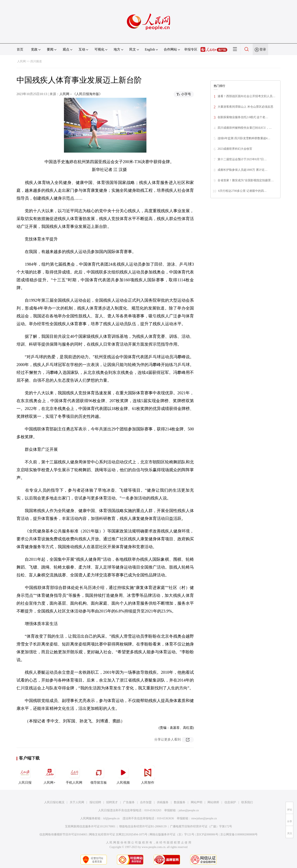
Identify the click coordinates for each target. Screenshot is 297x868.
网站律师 (213, 802)
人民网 (21, 61)
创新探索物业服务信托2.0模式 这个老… (243, 117)
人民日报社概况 (54, 802)
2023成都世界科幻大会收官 (235, 149)
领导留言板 (99, 775)
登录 (263, 49)
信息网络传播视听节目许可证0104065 (63, 834)
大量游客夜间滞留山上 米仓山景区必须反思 (245, 107)
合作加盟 (146, 802)
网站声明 (197, 802)
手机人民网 (74, 775)
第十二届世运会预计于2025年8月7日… (242, 159)
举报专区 (191, 49)
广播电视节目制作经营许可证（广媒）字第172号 (201, 826)
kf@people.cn (111, 818)
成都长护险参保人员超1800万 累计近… (243, 170)
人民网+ (49, 775)
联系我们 (247, 802)
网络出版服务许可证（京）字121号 (172, 834)
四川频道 (36, 61)
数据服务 (180, 802)
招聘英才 (112, 802)
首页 (20, 49)
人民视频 (123, 775)
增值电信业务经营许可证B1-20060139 (143, 826)
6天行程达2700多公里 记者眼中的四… (242, 191)
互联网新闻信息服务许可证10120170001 (90, 826)
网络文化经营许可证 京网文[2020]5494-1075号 (118, 834)
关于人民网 (77, 802)
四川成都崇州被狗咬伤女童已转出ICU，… (245, 128)
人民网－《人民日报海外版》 (81, 94)
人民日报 (25, 775)
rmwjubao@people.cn (204, 818)
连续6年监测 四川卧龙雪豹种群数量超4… (244, 138)
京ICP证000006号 (207, 834)
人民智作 (148, 775)
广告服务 (129, 802)
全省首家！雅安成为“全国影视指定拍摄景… (246, 180)
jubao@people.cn (189, 810)
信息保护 (230, 802)
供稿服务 (163, 802)
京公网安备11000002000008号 (239, 834)
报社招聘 (95, 802)
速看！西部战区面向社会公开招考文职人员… (246, 96)
